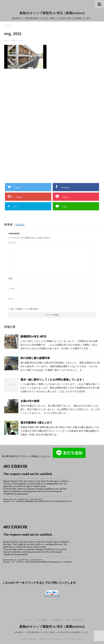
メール (11, 289)
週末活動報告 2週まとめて (36, 423)
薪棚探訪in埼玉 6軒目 (33, 336)
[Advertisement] (28, 102)
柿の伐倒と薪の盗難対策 (35, 358)
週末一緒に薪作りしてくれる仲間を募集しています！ (53, 380)
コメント (12, 242)
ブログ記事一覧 (56, 620)
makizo (20, 224)
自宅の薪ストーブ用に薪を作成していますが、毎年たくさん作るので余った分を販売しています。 (52, 632)
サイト (11, 299)
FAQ (67, 620)
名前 (10, 278)
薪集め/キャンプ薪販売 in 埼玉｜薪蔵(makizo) (52, 13)
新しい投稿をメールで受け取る (25, 309)
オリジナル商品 (41, 620)
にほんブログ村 (52, 596)
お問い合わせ (78, 620)
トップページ (26, 620)
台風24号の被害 (30, 401)
